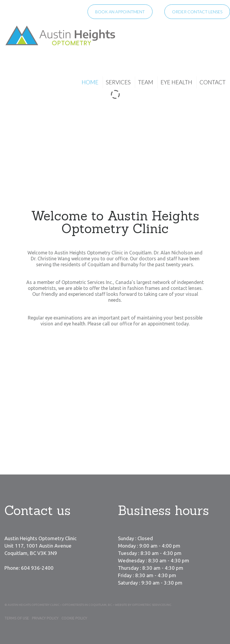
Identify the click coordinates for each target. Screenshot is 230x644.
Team (146, 82)
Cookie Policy (74, 618)
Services (118, 82)
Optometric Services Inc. (152, 605)
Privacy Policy (45, 618)
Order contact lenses (197, 12)
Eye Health (176, 82)
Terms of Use (17, 618)
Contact (213, 82)
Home (90, 82)
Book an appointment (120, 12)
